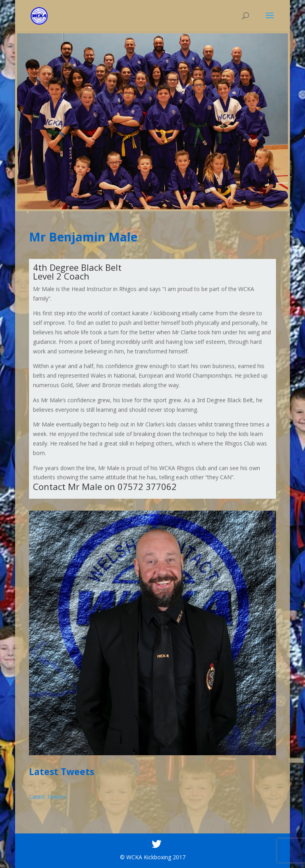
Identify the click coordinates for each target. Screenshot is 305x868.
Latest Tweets (47, 797)
